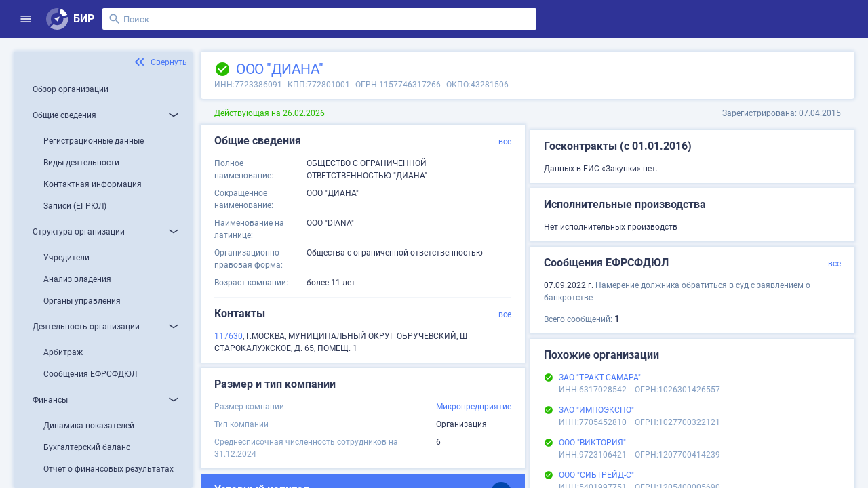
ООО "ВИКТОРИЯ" (592, 443)
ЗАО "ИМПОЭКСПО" (596, 410)
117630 (229, 336)
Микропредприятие (474, 407)
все (505, 142)
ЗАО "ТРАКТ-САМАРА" (600, 378)
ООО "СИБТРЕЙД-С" (596, 475)
